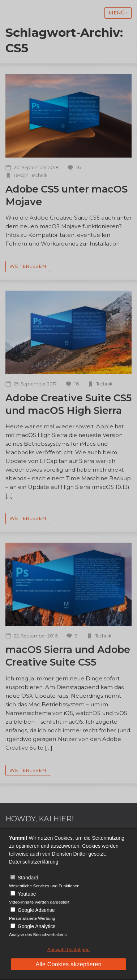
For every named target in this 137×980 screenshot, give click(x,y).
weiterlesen (28, 266)
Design (21, 175)
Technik (39, 175)
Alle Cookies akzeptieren (68, 964)
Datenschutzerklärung (34, 862)
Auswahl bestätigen (68, 950)
